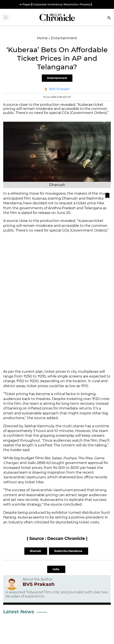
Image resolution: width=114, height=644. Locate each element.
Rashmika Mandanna (69, 551)
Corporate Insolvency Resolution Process (62, 4)
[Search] (109, 18)
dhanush (36, 551)
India (56, 569)
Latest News (19, 612)
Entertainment (57, 78)
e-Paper (25, 4)
